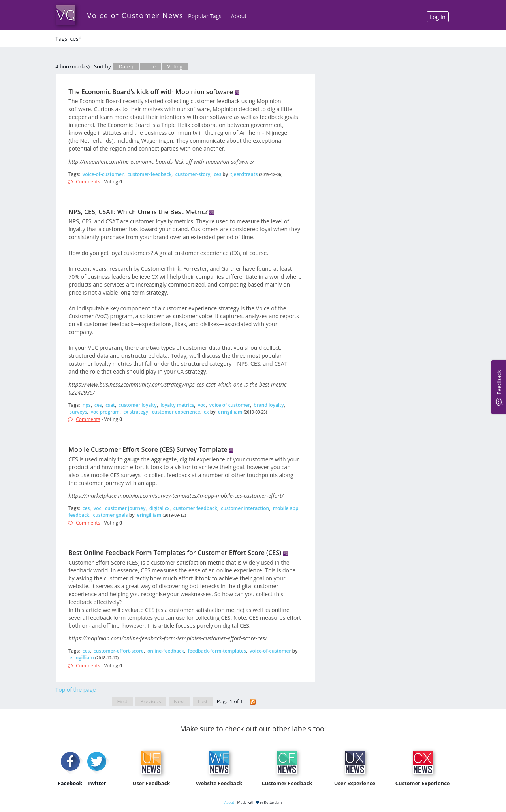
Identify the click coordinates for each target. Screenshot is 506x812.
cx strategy (136, 412)
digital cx (160, 508)
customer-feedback (150, 174)
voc (202, 405)
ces (218, 174)
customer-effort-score (119, 651)
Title (150, 66)
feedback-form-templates (217, 651)
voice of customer (230, 405)
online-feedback (166, 651)
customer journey (125, 508)
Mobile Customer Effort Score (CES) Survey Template (148, 449)
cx (206, 412)
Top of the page (76, 690)
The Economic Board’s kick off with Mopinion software (151, 92)
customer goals (110, 515)
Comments (88, 182)
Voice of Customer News (135, 15)
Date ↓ (126, 66)
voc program (105, 412)
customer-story (193, 174)
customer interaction (245, 508)
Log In (437, 17)
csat (110, 405)
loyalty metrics (177, 405)
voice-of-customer (103, 174)
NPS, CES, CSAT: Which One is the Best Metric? (138, 212)
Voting (175, 66)
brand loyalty (269, 405)
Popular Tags (205, 16)
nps (87, 405)
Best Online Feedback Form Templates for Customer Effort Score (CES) (175, 553)
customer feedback (195, 508)
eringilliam (230, 412)
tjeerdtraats (244, 174)
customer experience (176, 412)
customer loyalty (138, 405)
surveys (78, 412)
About (239, 16)
